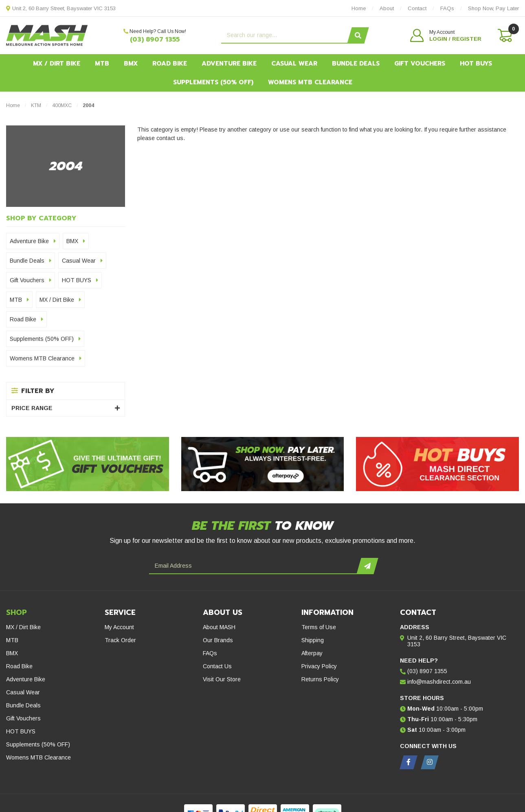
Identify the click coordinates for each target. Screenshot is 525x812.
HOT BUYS (476, 64)
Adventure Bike (229, 64)
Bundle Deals (356, 64)
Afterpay (312, 653)
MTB (102, 64)
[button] (446, 35)
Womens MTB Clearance (310, 82)
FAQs (210, 653)
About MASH (219, 627)
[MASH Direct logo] (47, 35)
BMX (131, 64)
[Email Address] (254, 566)
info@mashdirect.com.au (439, 682)
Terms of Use (319, 627)
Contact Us (217, 666)
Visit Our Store (222, 679)
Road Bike (170, 64)
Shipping (313, 640)
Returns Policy (320, 679)
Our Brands (218, 640)
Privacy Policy (319, 666)
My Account (119, 627)
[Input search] (285, 35)
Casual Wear (294, 64)
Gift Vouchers (420, 64)
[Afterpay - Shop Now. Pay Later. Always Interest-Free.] (263, 464)
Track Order (120, 640)
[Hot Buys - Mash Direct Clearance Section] (437, 464)
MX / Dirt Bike (57, 64)
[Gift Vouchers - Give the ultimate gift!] (88, 464)
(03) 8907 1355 (155, 40)
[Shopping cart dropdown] (504, 35)
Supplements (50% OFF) (213, 82)
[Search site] (358, 35)
